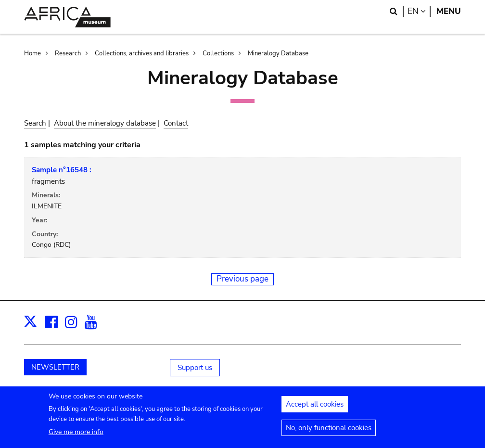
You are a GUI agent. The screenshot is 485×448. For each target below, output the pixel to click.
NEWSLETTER (55, 367)
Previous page (242, 279)
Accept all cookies (315, 409)
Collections (218, 53)
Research (68, 53)
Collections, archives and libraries (142, 53)
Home (32, 53)
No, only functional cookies (329, 433)
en (419, 11)
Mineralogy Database (278, 53)
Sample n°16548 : (62, 170)
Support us (195, 368)
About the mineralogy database (105, 123)
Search (35, 123)
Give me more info (76, 437)
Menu (449, 11)
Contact (176, 123)
